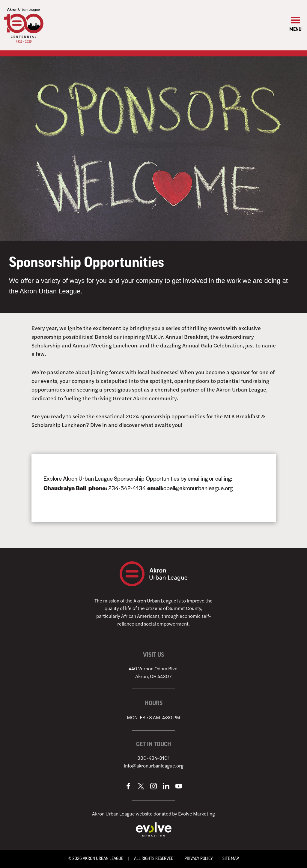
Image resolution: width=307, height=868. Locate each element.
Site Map (231, 859)
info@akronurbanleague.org (154, 766)
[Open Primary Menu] (295, 25)
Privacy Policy (199, 859)
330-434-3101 (153, 758)
